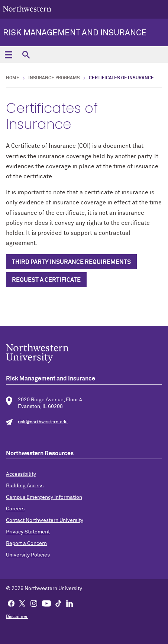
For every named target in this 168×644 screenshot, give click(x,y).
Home (13, 78)
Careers (15, 509)
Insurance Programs (54, 78)
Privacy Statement (28, 532)
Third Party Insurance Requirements (71, 262)
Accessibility (21, 474)
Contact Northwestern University (45, 520)
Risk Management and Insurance (75, 33)
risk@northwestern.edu (43, 422)
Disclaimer (17, 617)
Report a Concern (26, 543)
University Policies (28, 555)
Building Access (25, 486)
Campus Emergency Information (44, 497)
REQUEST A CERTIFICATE (46, 280)
